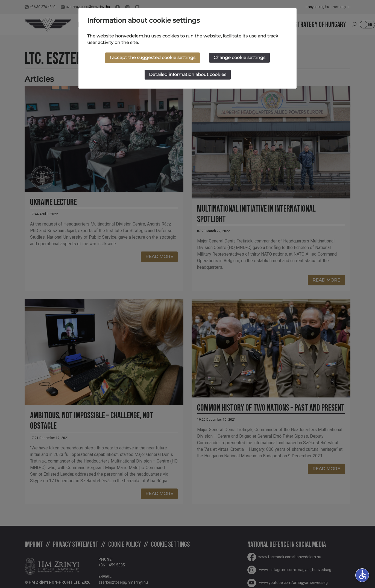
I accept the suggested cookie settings (153, 58)
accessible (362, 575)
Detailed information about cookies (188, 74)
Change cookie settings (239, 58)
